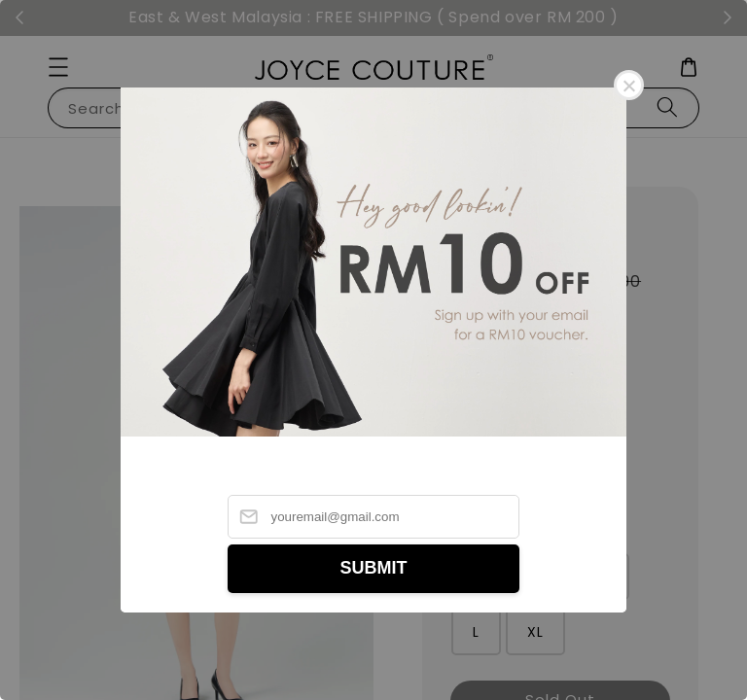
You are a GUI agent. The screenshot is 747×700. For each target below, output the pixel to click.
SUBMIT (374, 568)
